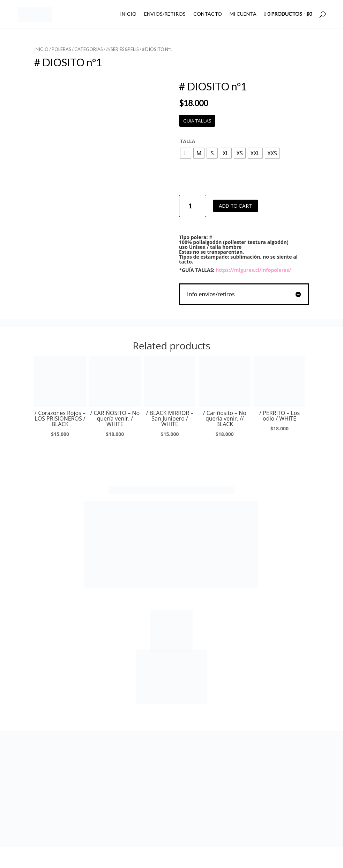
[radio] (186, 153)
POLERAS (61, 49)
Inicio (41, 49)
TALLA (188, 141)
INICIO (128, 14)
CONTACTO (208, 14)
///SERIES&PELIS (122, 49)
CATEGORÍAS (89, 49)
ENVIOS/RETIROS (165, 14)
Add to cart (236, 206)
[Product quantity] (192, 206)
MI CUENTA (243, 14)
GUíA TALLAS (197, 121)
